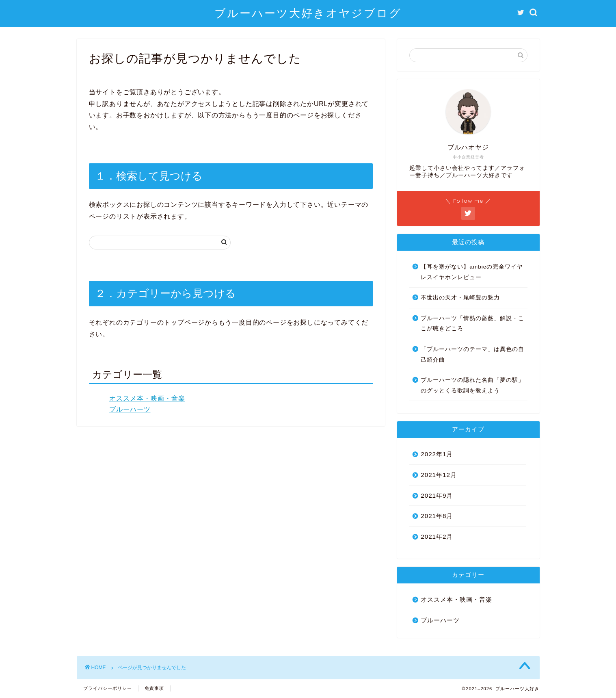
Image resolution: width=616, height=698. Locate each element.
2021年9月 (437, 495)
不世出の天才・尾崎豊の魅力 (460, 298)
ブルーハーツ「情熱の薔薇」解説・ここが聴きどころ (472, 324)
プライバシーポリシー (108, 688)
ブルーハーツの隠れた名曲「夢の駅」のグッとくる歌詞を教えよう (472, 385)
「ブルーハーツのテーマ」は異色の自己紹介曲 (472, 354)
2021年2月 (437, 537)
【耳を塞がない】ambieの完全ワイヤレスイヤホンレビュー (472, 272)
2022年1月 (437, 454)
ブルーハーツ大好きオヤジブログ (308, 13)
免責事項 (154, 688)
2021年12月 (439, 475)
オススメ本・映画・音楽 (147, 398)
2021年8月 (437, 516)
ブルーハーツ (130, 409)
